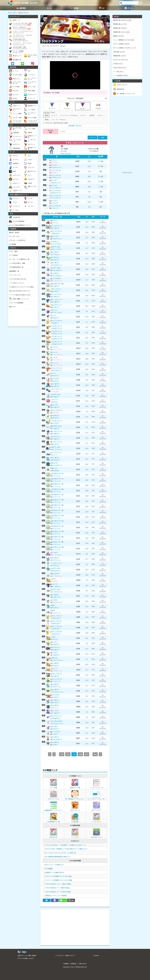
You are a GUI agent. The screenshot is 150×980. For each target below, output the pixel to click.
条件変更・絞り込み (75, 126)
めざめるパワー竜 (58, 537)
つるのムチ (55, 257)
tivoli (64, 46)
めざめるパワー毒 (58, 505)
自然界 (92, 115)
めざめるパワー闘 (58, 500)
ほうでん (55, 402)
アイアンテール (57, 442)
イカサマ (55, 734)
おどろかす (55, 573)
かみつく (55, 220)
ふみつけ (55, 639)
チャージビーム (57, 289)
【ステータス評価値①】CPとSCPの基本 (59, 876)
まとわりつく (56, 436)
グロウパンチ (56, 613)
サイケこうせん (57, 312)
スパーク (55, 400)
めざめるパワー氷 (58, 494)
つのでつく (55, 376)
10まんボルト (56, 233)
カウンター (54, 160)
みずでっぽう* (57, 589)
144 (95, 754)
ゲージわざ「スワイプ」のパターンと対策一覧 (61, 853)
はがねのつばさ (57, 426)
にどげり (55, 653)
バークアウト (56, 732)
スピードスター (57, 249)
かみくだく (55, 223)
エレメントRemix (59, 120)
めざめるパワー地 (58, 510)
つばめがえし (56, 718)
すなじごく (55, 708)
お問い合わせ (83, 964)
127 (87, 754)
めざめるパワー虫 (58, 521)
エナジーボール (57, 349)
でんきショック (57, 326)
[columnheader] (57, 157)
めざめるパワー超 (58, 284)
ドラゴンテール (57, 431)
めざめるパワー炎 (58, 473)
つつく (54, 315)
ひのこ (54, 579)
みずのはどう (56, 254)
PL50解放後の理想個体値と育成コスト (58, 857)
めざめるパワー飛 (58, 516)
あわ (53, 605)
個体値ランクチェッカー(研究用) (56, 895)
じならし (55, 581)
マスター (83, 106)
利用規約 (66, 964)
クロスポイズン (57, 671)
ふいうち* (55, 584)
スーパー (52, 106)
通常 (46, 115)
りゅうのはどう (57, 270)
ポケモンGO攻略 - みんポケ (26, 3)
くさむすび (55, 644)
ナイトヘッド (56, 476)
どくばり (55, 552)
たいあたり (55, 252)
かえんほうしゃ (57, 265)
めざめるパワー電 (58, 489)
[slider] (75, 84)
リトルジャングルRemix (69, 115)
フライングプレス (58, 660)
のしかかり (55, 423)
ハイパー (67, 106)
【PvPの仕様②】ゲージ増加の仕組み (58, 888)
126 (80, 754)
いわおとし (55, 241)
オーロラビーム (57, 592)
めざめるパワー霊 (58, 531)
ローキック (54, 203)
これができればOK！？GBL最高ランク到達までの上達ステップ (66, 845)
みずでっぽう (56, 247)
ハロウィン (101, 115)
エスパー (84, 115)
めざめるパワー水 (58, 479)
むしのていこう (57, 226)
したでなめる (56, 278)
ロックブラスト (57, 244)
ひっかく (55, 642)
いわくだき (55, 378)
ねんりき (55, 463)
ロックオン (55, 711)
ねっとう (55, 455)
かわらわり (54, 162)
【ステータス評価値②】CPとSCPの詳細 (59, 880)
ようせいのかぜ (57, 721)
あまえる (55, 658)
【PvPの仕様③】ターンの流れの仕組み (58, 892)
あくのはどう (56, 586)
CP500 (98, 106)
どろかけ (55, 600)
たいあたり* (56, 384)
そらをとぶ (55, 565)
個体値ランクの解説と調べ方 (55, 872)
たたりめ (55, 405)
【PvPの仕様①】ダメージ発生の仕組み (58, 884)
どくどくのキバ (57, 555)
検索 (103, 138)
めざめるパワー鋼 (58, 547)
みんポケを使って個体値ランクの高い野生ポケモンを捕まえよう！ (67, 849)
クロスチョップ (56, 167)
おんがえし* (56, 260)
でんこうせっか (56, 170)
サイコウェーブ (57, 299)
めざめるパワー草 (58, 484)
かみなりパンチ (56, 183)
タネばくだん (56, 597)
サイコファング (57, 281)
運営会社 (74, 964)
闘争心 (47, 120)
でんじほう (55, 391)
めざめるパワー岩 (58, 526)
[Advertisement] (75, 926)
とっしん (55, 347)
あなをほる (55, 470)
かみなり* (55, 323)
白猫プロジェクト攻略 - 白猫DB (27, 955)
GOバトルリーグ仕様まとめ (55, 865)
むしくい (55, 310)
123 (62, 754)
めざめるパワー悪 (58, 542)
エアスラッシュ (57, 716)
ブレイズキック (56, 188)
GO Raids (96, 955)
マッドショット (57, 294)
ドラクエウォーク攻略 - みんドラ (65, 955)
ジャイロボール (57, 465)
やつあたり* (56, 228)
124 (68, 754)
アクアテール (56, 560)
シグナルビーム (57, 576)
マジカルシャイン (58, 692)
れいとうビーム (57, 449)
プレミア (54, 115)
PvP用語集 (49, 869)
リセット (93, 137)
